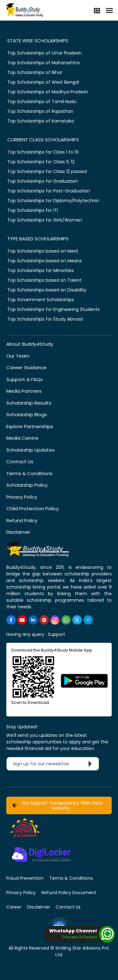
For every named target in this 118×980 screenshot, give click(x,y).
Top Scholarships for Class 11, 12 (41, 162)
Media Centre (22, 438)
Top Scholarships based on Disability (47, 290)
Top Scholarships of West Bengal (43, 82)
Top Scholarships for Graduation (43, 181)
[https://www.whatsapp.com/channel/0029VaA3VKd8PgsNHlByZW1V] (66, 620)
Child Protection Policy (32, 508)
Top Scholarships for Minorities (41, 270)
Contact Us (20, 461)
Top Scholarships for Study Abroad (45, 319)
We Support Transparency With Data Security (58, 805)
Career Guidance (26, 367)
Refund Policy (22, 520)
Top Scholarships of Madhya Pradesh (48, 92)
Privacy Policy (22, 497)
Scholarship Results (29, 403)
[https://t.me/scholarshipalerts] (88, 620)
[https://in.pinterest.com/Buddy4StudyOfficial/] (44, 620)
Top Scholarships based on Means (45, 261)
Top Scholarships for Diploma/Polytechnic (53, 201)
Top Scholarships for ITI (33, 210)
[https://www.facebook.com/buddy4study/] (11, 620)
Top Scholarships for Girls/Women (45, 220)
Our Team (18, 356)
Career (14, 907)
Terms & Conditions (29, 473)
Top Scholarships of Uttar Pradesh (44, 53)
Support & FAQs (25, 379)
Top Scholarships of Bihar (35, 72)
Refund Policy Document (69, 893)
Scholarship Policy (27, 485)
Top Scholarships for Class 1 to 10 (43, 152)
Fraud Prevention (25, 878)
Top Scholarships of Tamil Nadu (42, 102)
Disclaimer (18, 532)
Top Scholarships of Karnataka (41, 121)
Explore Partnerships (30, 426)
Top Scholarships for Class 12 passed (47, 171)
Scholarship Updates (31, 450)
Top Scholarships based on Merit (43, 251)
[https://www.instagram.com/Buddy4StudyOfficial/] (55, 620)
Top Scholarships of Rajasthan (40, 111)
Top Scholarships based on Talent (44, 280)
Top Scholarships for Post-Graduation (49, 191)
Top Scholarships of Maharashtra (43, 63)
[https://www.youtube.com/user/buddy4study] (22, 620)
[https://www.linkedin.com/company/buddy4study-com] (33, 620)
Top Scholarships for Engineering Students (53, 309)
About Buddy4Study (30, 344)
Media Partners (24, 391)
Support (56, 634)
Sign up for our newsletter (54, 764)
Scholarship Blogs (27, 414)
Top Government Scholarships (41, 300)
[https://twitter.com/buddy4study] (77, 620)
